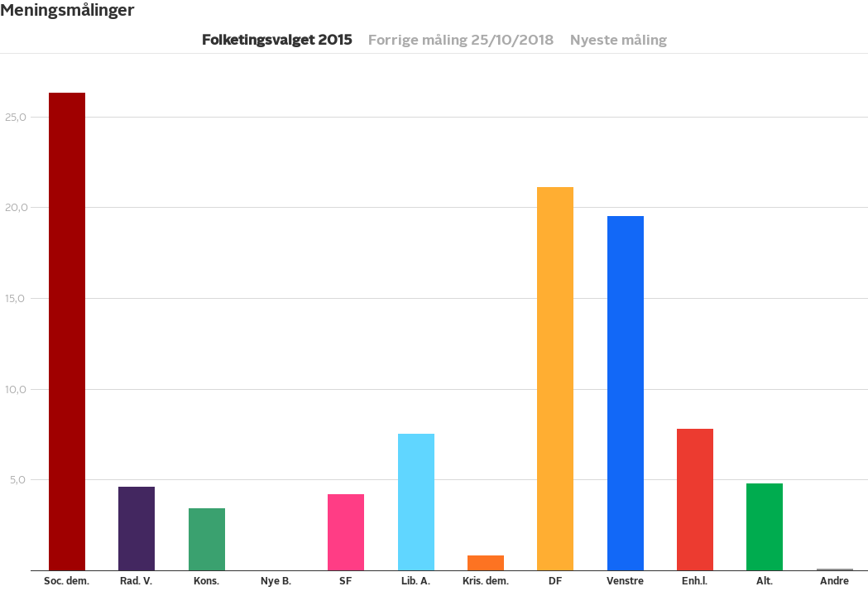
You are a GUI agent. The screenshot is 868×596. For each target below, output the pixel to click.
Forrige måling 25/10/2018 (461, 40)
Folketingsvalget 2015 (277, 40)
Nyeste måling (619, 40)
